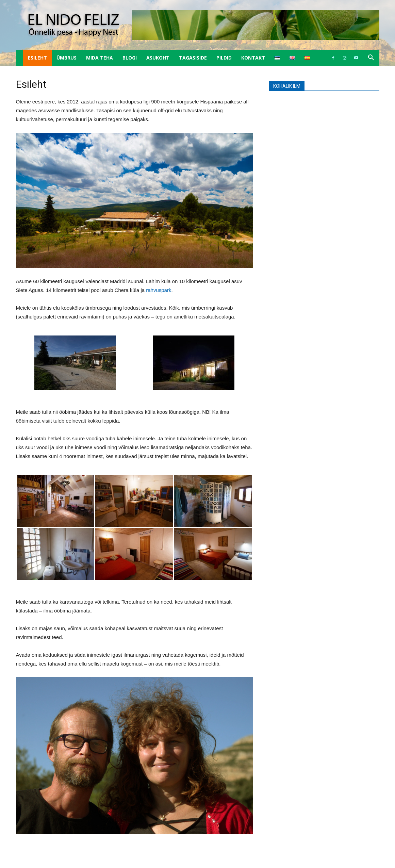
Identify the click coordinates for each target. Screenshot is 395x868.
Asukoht (158, 58)
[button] (371, 58)
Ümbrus (67, 58)
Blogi (130, 58)
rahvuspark (159, 290)
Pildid (224, 58)
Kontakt (253, 58)
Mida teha (100, 58)
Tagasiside (193, 58)
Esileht (37, 58)
